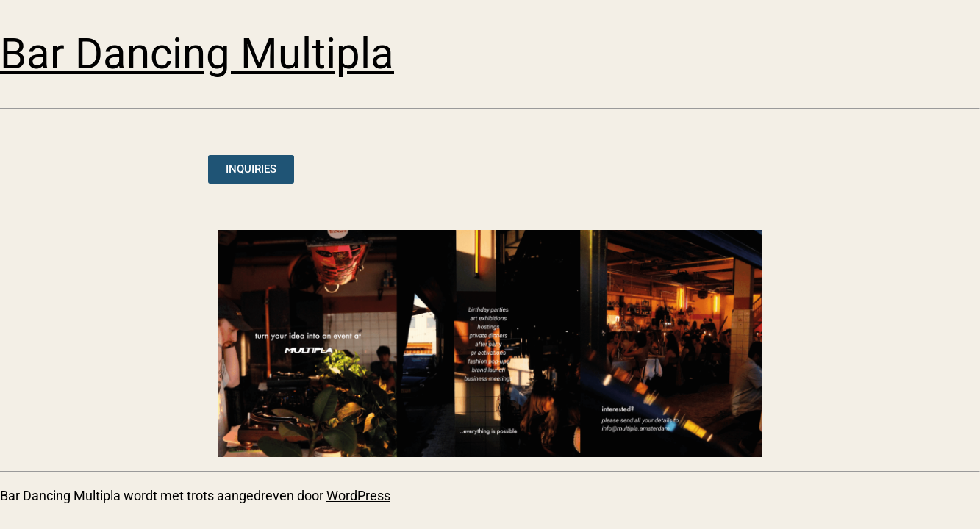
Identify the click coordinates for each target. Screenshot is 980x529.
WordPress (358, 496)
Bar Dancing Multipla (197, 54)
